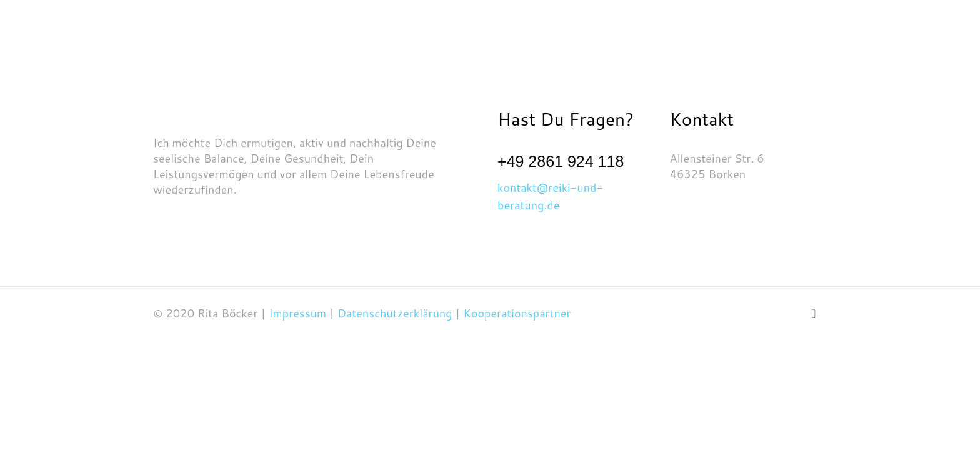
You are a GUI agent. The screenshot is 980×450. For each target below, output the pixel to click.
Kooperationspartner (517, 313)
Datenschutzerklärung (395, 313)
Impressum (299, 313)
